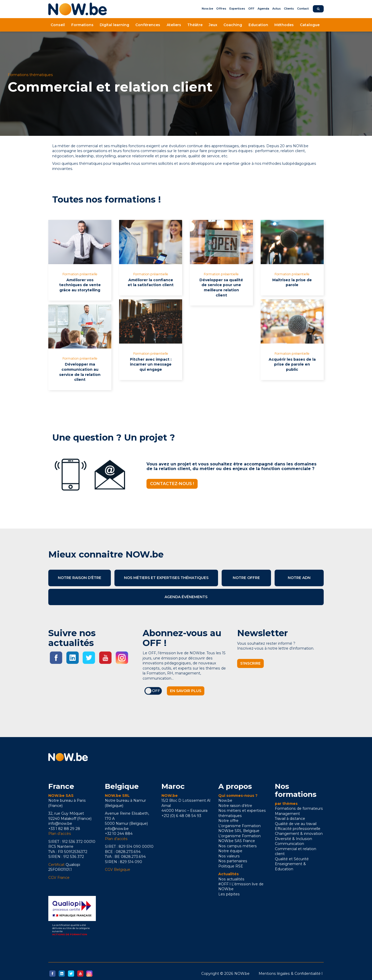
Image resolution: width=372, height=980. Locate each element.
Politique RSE (231, 866)
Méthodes (284, 25)
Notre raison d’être (80, 578)
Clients (289, 9)
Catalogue (310, 25)
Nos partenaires (233, 861)
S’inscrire (250, 663)
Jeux (213, 25)
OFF (251, 9)
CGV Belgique (118, 870)
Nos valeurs (229, 856)
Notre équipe (230, 851)
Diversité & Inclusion (293, 839)
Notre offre (246, 578)
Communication (289, 844)
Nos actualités (231, 879)
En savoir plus (186, 691)
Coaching (233, 25)
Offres (221, 9)
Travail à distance (290, 819)
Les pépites (229, 894)
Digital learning (114, 25)
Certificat (56, 865)
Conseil (58, 25)
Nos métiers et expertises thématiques (166, 578)
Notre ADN (299, 578)
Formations (82, 25)
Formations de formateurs (299, 808)
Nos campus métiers (238, 846)
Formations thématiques (30, 75)
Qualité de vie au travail (296, 824)
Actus (277, 9)
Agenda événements (186, 597)
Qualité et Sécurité (292, 859)
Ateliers (174, 25)
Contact (303, 9)
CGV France (59, 878)
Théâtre (195, 25)
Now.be (207, 9)
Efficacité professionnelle (298, 829)
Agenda (263, 9)
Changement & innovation (299, 834)
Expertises (237, 9)
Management (287, 814)
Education (258, 25)
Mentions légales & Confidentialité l (290, 974)
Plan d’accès (60, 834)
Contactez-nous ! (172, 484)
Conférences (148, 25)
